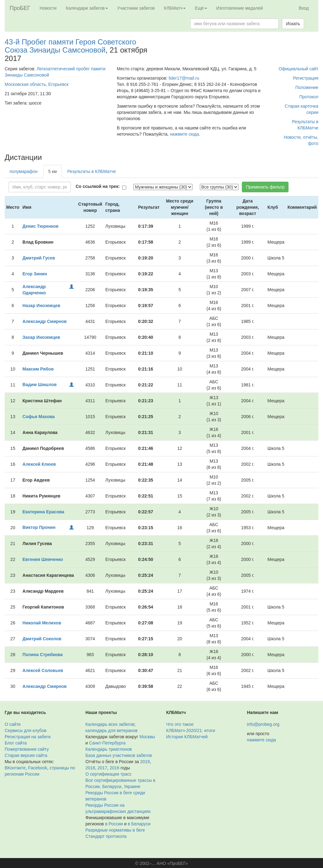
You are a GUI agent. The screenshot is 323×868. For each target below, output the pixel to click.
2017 (102, 768)
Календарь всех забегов (110, 724)
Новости (48, 8)
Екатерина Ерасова (43, 512)
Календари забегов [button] (87, 8)
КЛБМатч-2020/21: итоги (191, 730)
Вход (304, 8)
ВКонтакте (15, 768)
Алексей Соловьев (43, 670)
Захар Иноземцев (41, 337)
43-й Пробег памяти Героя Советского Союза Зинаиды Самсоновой (70, 46)
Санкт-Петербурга (107, 743)
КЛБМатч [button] (175, 8)
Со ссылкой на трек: (98, 186)
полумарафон (24, 171)
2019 (145, 762)
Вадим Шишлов (39, 385)
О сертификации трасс (108, 774)
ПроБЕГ (20, 8)
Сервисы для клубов (26, 730)
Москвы (147, 737)
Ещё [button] (201, 8)
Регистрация (306, 78)
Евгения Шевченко (43, 559)
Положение (307, 87)
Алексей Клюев (39, 464)
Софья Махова (38, 417)
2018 (90, 768)
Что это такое (180, 724)
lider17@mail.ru (184, 78)
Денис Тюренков (40, 226)
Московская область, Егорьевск (37, 84)
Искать (293, 24)
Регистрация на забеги (28, 737)
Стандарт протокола (106, 836)
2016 (115, 768)
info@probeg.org (263, 724)
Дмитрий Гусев (39, 258)
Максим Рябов (38, 369)
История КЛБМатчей (187, 737)
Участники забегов (136, 8)
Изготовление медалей (240, 8)
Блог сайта (16, 743)
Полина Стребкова (42, 655)
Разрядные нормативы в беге (115, 830)
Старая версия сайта (26, 755)
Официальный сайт (298, 69)
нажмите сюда (184, 134)
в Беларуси (139, 824)
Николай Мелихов (42, 623)
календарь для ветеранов (112, 730)
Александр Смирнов (44, 321)
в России (114, 824)
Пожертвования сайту (27, 749)
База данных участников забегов (119, 755)
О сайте (13, 724)
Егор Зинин (35, 274)
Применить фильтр (265, 187)
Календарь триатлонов (109, 749)
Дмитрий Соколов (42, 639)
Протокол (309, 97)
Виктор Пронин (39, 527)
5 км (52, 171)
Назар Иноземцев (41, 306)
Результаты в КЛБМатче (92, 171)
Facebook (37, 768)
